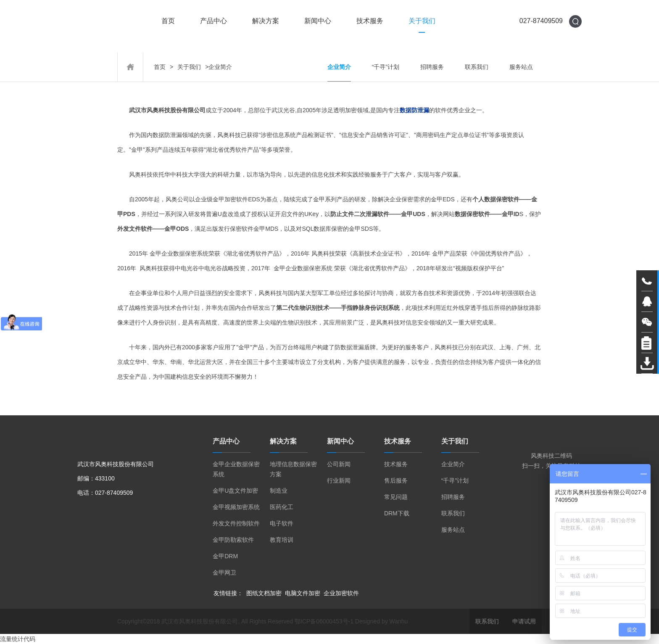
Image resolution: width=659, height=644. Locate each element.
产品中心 (214, 21)
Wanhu (399, 621)
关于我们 (422, 21)
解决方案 (266, 21)
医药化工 (282, 507)
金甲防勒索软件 (233, 540)
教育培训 (282, 540)
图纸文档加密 (264, 593)
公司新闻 (339, 464)
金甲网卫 (224, 573)
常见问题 (396, 497)
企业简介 (339, 67)
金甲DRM (225, 556)
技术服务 (370, 21)
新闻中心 (318, 21)
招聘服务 (432, 67)
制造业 (279, 491)
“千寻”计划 (386, 67)
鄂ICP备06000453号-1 (324, 621)
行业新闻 (339, 480)
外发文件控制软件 (236, 523)
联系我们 (477, 67)
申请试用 (524, 621)
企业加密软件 (341, 593)
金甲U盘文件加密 (235, 491)
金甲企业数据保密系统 (236, 469)
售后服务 (396, 480)
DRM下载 (397, 513)
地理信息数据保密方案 (293, 469)
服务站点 (521, 67)
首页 (168, 21)
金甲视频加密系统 (236, 507)
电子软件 (282, 523)
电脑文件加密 (303, 593)
